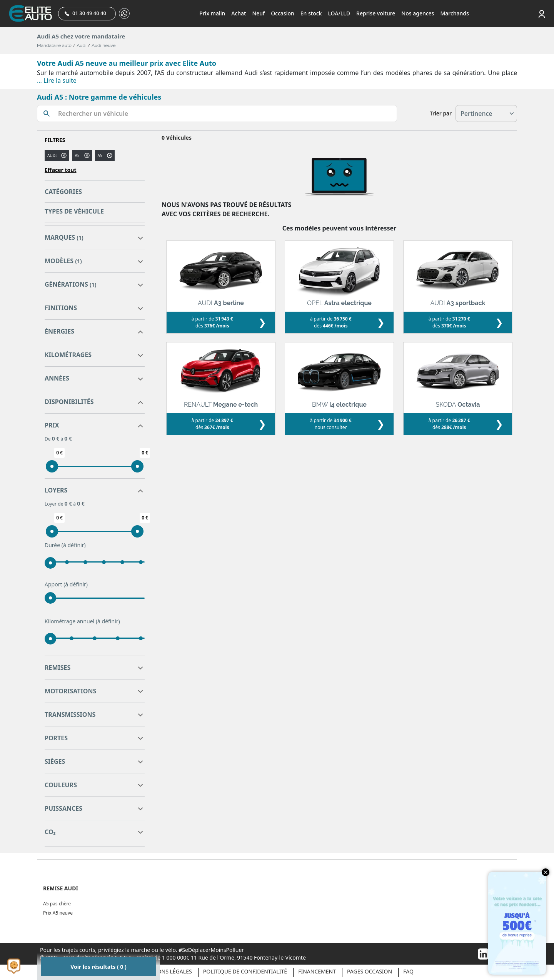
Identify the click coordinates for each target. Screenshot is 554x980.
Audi (81, 45)
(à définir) (74, 545)
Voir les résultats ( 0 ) (98, 967)
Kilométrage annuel (82, 621)
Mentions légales (166, 971)
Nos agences (418, 13)
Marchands (454, 13)
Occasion (283, 13)
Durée (65, 545)
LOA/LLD (339, 13)
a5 (77, 155)
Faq (408, 971)
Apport (66, 584)
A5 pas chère (57, 904)
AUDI (52, 155)
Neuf (258, 13)
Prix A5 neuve (58, 913)
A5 (100, 155)
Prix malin (212, 13)
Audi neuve (104, 45)
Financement (317, 971)
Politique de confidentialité (245, 971)
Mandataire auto (54, 45)
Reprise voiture (376, 13)
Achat (239, 13)
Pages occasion (370, 971)
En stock (311, 13)
